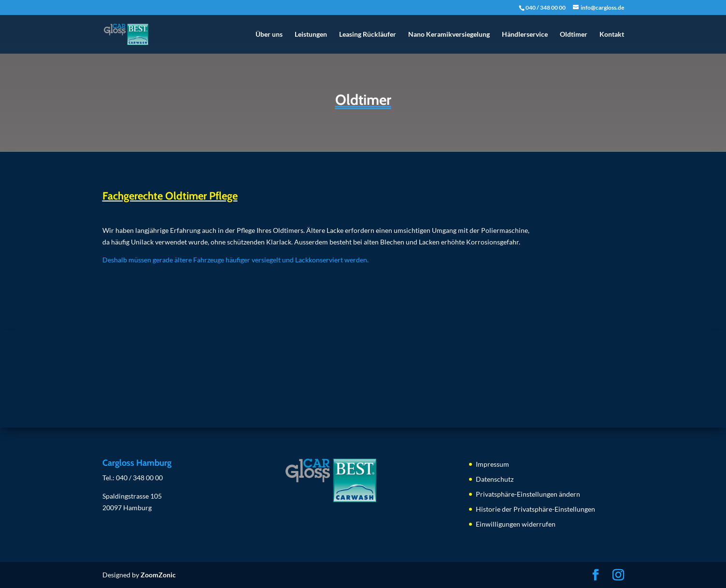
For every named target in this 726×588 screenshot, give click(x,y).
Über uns (269, 35)
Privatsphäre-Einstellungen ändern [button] (528, 494)
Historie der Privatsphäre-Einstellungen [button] (535, 509)
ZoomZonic (158, 575)
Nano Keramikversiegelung (449, 35)
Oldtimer (574, 35)
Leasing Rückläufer (368, 35)
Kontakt (612, 35)
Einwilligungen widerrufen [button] (516, 524)
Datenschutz (495, 479)
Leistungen (311, 35)
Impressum (492, 464)
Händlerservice (525, 35)
